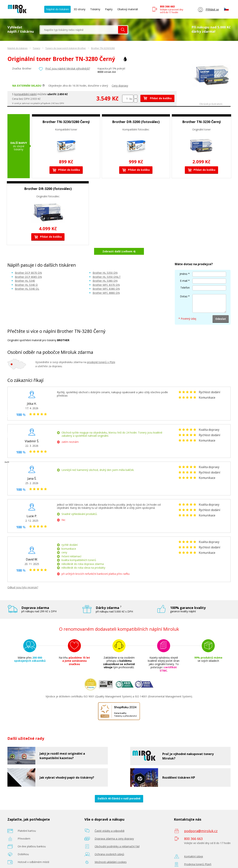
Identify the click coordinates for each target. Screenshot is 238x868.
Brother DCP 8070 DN (28, 263)
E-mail (184, 271)
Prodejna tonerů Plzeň (198, 855)
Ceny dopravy (120, 86)
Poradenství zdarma (107, 860)
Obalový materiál (128, 9)
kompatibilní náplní (25, 94)
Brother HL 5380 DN (105, 271)
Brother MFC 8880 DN (106, 283)
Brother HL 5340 (25, 271)
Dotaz (184, 286)
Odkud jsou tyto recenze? (23, 578)
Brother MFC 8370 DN (106, 275)
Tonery (36, 48)
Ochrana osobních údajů (109, 844)
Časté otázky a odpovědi (110, 821)
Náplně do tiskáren (57, 9)
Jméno (184, 264)
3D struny (79, 9)
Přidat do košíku (157, 98)
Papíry (109, 9)
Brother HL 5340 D (26, 275)
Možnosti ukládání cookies (111, 852)
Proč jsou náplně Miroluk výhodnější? (68, 68)
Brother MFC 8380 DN (106, 279)
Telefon (185, 278)
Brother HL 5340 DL (27, 279)
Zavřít (7, 462)
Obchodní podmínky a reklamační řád (117, 837)
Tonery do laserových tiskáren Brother (66, 48)
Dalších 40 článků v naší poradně (119, 789)
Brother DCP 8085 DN (28, 267)
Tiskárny (95, 9)
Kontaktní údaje (194, 847)
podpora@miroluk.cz (201, 821)
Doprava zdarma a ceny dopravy (114, 829)
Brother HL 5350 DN (105, 263)
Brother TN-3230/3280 (103, 48)
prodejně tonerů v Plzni (101, 352)
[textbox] (79, 30)
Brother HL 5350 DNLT (107, 267)
